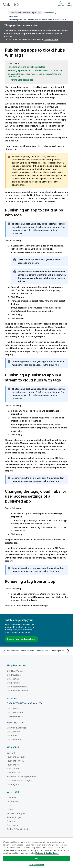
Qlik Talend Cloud (16, 712)
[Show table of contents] (6, 13)
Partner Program (15, 817)
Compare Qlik (14, 773)
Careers (11, 821)
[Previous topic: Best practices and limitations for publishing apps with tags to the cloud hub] (19, 651)
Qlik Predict (13, 736)
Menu (69, 5)
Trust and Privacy (16, 761)
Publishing (14, 16)
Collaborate (49, 13)
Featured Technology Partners (22, 777)
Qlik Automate (14, 740)
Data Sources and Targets (20, 780)
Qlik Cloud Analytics (17, 728)
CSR (9, 805)
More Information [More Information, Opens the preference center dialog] (36, 865)
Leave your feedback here (21, 639)
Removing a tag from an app (21, 80)
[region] (36, 853)
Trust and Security (16, 757)
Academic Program (16, 813)
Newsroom (12, 825)
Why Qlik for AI (14, 769)
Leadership (13, 802)
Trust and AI (13, 765)
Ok (36, 859)
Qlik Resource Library (17, 691)
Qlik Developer (14, 675)
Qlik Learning (13, 683)
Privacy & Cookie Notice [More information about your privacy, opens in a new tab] (47, 853)
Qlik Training (13, 679)
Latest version (51, 39)
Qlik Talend (12, 708)
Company (12, 798)
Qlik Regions (13, 784)
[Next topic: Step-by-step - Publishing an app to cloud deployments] (54, 651)
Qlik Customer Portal (17, 687)
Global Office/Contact (17, 829)
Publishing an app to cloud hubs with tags (27, 67)
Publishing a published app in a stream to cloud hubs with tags (36, 70)
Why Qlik (11, 753)
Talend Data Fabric (16, 716)
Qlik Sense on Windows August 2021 (25, 13)
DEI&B (10, 809)
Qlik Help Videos (15, 671)
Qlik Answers (13, 732)
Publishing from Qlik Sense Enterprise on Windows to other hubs (37, 20)
